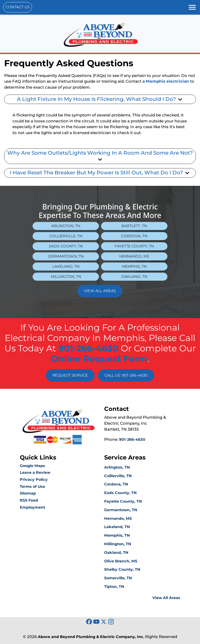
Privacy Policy (34, 479)
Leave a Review (35, 472)
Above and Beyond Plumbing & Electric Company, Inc (90, 637)
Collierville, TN (66, 236)
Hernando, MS (134, 256)
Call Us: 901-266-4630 (126, 375)
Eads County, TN (66, 246)
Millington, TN (66, 277)
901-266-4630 (88, 348)
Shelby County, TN (122, 569)
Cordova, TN (134, 236)
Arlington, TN (66, 226)
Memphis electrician (167, 81)
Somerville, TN (118, 578)
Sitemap (28, 493)
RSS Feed (29, 500)
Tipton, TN (114, 587)
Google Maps (32, 466)
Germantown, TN (66, 256)
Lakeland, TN (66, 266)
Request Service (70, 375)
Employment (32, 507)
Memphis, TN (134, 266)
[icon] (90, 622)
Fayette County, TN (134, 246)
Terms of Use (32, 487)
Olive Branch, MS (121, 561)
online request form (99, 359)
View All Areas (100, 291)
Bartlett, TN (134, 226)
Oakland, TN (134, 277)
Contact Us (18, 7)
